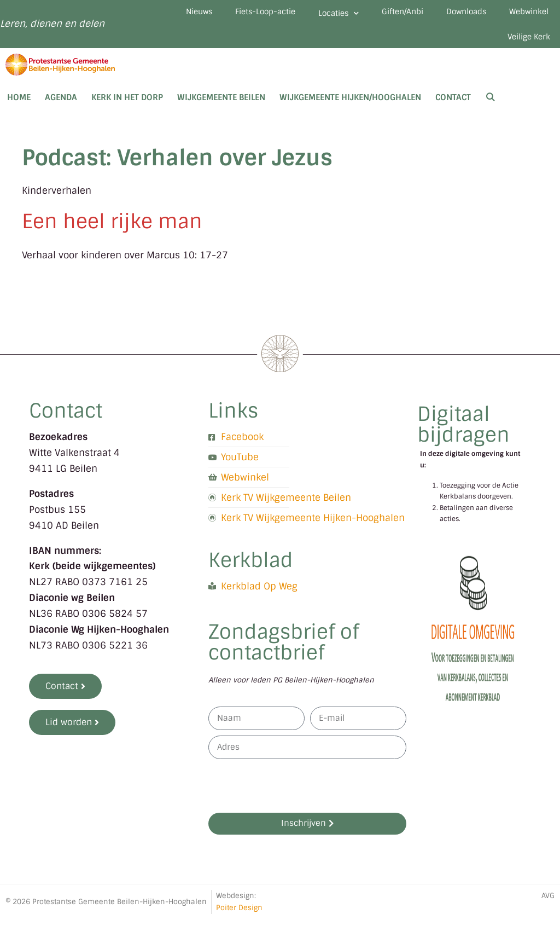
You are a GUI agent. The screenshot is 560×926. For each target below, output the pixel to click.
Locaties (314, 15)
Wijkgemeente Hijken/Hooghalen (350, 104)
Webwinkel (525, 13)
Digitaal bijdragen (463, 431)
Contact (453, 104)
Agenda (61, 104)
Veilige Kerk (525, 42)
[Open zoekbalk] (490, 104)
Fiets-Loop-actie (233, 13)
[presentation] (291, 792)
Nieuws (159, 13)
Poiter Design (239, 914)
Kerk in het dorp (127, 104)
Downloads (455, 13)
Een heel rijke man (112, 228)
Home (19, 104)
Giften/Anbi (384, 13)
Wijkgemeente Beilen (221, 104)
